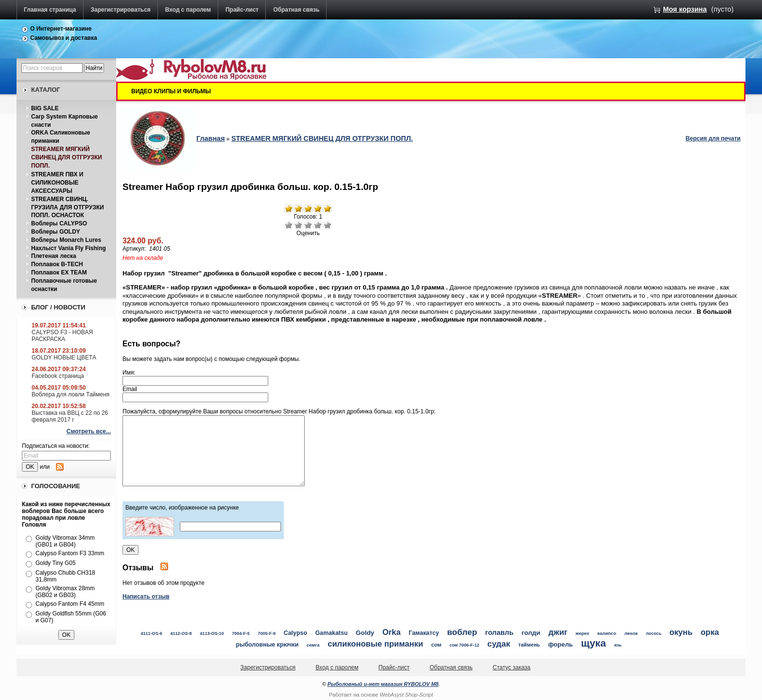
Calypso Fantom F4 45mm (70, 604)
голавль (499, 632)
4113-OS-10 (212, 633)
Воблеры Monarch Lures (66, 240)
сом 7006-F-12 (464, 645)
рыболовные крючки (267, 645)
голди (531, 633)
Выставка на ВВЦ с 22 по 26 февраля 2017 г (70, 416)
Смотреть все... (89, 431)
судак (499, 644)
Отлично (328, 225)
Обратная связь (296, 10)
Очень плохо (289, 225)
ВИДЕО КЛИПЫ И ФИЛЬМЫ (171, 91)
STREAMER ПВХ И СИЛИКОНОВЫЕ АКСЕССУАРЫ (57, 183)
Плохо (298, 225)
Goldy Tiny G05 (56, 563)
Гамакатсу (424, 633)
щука (593, 643)
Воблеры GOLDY (56, 232)
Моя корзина (685, 9)
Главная (211, 138)
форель (561, 644)
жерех (582, 633)
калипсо (607, 633)
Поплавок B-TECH (57, 264)
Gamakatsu (332, 633)
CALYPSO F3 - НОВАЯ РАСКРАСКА (62, 336)
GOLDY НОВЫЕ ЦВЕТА (64, 358)
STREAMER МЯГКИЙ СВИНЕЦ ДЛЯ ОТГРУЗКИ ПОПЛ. (67, 157)
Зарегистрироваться (121, 10)
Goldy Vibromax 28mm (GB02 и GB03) (65, 592)
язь (618, 645)
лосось (654, 633)
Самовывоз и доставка (64, 38)
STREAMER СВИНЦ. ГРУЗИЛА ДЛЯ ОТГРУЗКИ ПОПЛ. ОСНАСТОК (68, 207)
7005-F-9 (267, 633)
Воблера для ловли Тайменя (70, 394)
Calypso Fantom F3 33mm (70, 553)
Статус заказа (512, 667)
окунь (681, 632)
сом (436, 645)
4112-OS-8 (181, 633)
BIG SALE (45, 108)
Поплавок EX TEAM (59, 273)
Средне (308, 225)
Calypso (295, 633)
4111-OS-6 (151, 633)
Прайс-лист (242, 10)
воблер (462, 632)
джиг (558, 632)
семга (313, 645)
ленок (631, 633)
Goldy (365, 633)
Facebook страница (58, 376)
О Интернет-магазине (61, 29)
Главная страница (50, 10)
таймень (529, 645)
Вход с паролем (188, 10)
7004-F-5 (241, 633)
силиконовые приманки (375, 644)
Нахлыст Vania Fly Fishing (69, 248)
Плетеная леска (54, 256)
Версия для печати (713, 138)
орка (710, 632)
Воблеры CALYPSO (59, 223)
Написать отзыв (146, 597)
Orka (392, 632)
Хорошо (318, 225)
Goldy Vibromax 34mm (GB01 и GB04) (65, 541)
